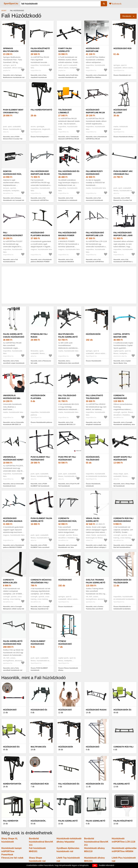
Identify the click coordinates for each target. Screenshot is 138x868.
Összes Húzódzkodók (93, 361)
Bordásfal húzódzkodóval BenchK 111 (41, 842)
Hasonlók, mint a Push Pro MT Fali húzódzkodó (69, 485)
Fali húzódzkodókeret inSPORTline (13, 235)
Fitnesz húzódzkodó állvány (65, 644)
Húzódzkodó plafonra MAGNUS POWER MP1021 (40, 235)
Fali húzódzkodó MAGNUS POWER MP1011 (67, 235)
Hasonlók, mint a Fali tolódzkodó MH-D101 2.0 (67, 423)
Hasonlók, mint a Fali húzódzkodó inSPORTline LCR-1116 (95, 262)
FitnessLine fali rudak (39, 335)
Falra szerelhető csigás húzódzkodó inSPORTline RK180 (14, 337)
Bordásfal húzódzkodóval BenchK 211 (96, 842)
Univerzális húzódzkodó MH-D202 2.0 (12, 398)
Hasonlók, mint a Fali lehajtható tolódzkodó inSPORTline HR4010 (94, 425)
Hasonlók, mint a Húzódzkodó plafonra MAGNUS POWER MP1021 (41, 262)
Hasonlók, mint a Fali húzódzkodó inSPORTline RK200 (40, 200)
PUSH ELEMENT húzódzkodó (38, 643)
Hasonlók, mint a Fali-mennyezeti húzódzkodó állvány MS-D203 (94, 200)
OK (95, 865)
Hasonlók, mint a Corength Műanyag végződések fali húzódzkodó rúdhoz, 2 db (40, 609)
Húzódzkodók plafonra (38, 397)
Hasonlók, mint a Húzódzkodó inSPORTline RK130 (96, 138)
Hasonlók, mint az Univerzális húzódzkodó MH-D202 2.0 (13, 423)
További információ (106, 865)
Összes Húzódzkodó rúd (122, 75)
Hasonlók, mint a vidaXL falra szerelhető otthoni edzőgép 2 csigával (96, 547)
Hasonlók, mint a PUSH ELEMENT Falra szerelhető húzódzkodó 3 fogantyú (40, 547)
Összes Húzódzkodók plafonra (41, 422)
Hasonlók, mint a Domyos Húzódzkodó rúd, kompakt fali (14, 199)
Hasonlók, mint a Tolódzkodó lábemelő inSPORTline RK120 (69, 138)
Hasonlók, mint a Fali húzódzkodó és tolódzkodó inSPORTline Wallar (68, 200)
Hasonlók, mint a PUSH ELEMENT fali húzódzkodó (40, 485)
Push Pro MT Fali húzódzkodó (67, 458)
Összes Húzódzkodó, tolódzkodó (93, 485)
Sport (4, 11)
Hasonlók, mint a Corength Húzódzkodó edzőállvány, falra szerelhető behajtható (124, 425)
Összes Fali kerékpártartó (40, 137)
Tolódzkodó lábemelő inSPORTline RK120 (68, 113)
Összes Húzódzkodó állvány (123, 137)
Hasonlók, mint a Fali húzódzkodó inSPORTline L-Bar (123, 262)
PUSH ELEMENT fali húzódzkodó (40, 458)
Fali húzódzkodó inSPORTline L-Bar (123, 234)
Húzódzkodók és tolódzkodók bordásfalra (122, 583)
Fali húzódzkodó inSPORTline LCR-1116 (95, 235)
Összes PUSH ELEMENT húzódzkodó (39, 669)
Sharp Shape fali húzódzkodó (123, 458)
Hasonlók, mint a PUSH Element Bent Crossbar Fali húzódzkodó (13, 139)
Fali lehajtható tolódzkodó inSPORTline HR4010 (96, 398)
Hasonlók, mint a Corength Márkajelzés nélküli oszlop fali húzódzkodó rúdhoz (14, 609)
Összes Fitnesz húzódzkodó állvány (68, 669)
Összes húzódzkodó (65, 607)
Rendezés (127, 16)
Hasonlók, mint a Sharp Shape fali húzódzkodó (124, 485)
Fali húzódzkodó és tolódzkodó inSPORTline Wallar (69, 174)
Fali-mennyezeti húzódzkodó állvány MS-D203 (94, 174)
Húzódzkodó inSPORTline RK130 (95, 111)
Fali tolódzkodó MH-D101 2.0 (67, 397)
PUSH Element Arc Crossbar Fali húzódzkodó (123, 174)
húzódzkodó (65, 580)
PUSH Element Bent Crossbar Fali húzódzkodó (13, 113)
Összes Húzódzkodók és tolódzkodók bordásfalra (122, 608)
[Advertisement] (69, 285)
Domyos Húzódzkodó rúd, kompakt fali (12, 174)
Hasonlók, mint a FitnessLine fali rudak (41, 362)
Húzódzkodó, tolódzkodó (93, 458)
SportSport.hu (11, 4)
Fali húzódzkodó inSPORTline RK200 (40, 173)
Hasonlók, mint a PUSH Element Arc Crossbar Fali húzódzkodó (123, 200)
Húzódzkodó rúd (123, 48)
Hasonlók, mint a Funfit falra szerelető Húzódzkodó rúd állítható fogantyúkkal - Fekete (69, 77)
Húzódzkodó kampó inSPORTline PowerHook (11, 851)
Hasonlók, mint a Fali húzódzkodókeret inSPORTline (10, 262)
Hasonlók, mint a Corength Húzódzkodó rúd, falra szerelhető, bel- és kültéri (68, 547)
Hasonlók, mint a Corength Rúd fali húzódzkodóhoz (123, 546)
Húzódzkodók (93, 334)
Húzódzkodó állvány (120, 111)
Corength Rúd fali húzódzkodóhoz (123, 520)
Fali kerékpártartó (41, 110)
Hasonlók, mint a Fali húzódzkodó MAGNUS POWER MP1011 (66, 262)
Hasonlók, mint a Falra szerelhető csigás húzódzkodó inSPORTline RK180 (14, 363)
